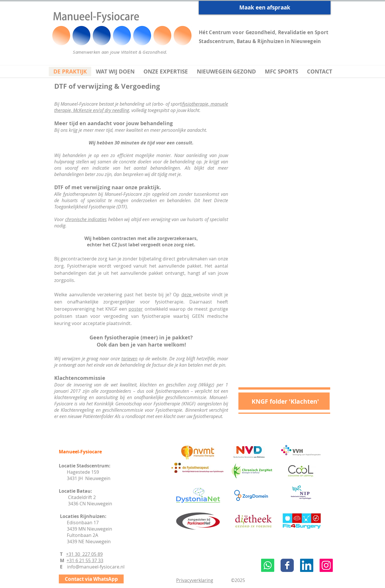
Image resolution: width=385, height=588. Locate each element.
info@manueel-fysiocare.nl (96, 567)
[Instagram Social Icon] (326, 565)
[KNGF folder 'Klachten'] (285, 402)
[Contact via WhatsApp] (91, 579)
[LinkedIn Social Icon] (307, 565)
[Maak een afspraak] (265, 8)
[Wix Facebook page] (287, 565)
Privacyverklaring (195, 580)
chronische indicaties (86, 219)
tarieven (129, 359)
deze (187, 295)
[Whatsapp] (268, 565)
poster (136, 309)
